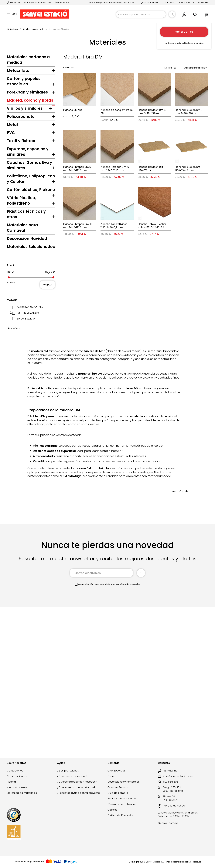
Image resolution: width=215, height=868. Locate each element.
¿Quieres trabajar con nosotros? (77, 785)
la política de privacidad (128, 738)
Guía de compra (118, 797)
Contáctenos (15, 774)
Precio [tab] (11, 419)
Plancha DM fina (73, 110)
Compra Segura (118, 791)
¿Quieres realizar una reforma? (76, 791)
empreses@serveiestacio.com (105, 3)
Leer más (177, 645)
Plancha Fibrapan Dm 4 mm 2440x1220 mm (152, 112)
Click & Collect (116, 774)
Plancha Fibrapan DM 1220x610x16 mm (187, 169)
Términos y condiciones (122, 808)
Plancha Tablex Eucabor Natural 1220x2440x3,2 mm (154, 226)
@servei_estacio (168, 827)
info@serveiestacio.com (38, 3)
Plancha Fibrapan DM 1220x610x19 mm (150, 169)
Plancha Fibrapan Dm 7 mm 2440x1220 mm (189, 112)
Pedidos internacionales (122, 802)
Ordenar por (190, 68)
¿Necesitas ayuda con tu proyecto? (79, 797)
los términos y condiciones (100, 738)
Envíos (111, 780)
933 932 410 (14, 3)
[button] (203, 3)
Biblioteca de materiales (22, 797)
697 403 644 (128, 3)
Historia (11, 785)
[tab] (31, 71)
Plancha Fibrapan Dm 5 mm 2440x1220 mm (77, 169)
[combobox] (141, 14)
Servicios (169, 3)
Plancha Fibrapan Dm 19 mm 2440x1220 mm (77, 226)
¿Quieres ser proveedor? (72, 780)
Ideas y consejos (17, 791)
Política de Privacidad (121, 819)
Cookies (112, 813)
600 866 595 (62, 3)
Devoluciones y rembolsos (123, 785)
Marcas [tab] (12, 454)
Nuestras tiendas (17, 780)
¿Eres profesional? (150, 3)
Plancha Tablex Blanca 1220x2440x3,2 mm (114, 226)
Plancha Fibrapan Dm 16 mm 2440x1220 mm (115, 169)
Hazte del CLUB (187, 3)
